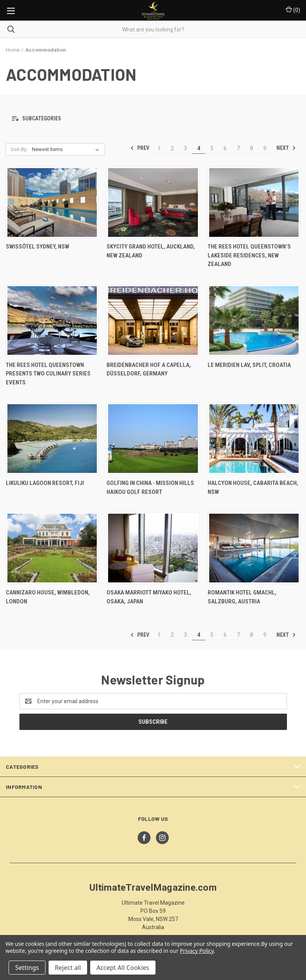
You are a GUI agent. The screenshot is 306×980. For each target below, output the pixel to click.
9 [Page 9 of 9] (265, 148)
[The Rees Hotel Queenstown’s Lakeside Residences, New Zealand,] (254, 202)
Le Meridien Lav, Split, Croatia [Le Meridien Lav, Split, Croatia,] (249, 365)
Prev (140, 148)
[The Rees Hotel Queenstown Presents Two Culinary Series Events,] (52, 321)
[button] (153, 119)
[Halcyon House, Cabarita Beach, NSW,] (254, 439)
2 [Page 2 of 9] (172, 148)
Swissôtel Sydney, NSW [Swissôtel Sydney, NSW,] (38, 247)
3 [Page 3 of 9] (185, 148)
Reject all (68, 968)
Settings (27, 968)
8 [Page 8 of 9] (252, 148)
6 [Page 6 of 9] (225, 148)
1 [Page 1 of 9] (159, 148)
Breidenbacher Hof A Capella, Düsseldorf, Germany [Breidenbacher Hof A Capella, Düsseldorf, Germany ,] (149, 369)
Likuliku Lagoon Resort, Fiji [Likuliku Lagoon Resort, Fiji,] (45, 483)
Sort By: (19, 149)
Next (286, 148)
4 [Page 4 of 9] (199, 148)
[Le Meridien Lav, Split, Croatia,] (254, 321)
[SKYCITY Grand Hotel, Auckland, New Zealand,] (153, 202)
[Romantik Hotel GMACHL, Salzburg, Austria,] (254, 548)
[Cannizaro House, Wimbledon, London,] (52, 548)
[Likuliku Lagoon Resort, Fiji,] (52, 439)
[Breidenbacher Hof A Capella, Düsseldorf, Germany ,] (153, 321)
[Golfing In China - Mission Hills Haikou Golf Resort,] (153, 439)
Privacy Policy (197, 951)
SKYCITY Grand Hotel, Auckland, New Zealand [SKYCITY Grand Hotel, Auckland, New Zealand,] (151, 251)
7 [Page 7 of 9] (238, 148)
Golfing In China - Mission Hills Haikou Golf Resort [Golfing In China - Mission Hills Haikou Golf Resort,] (150, 487)
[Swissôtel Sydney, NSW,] (52, 202)
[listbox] (67, 149)
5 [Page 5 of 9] (212, 148)
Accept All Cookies (123, 968)
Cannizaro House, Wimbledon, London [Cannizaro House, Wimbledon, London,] (48, 597)
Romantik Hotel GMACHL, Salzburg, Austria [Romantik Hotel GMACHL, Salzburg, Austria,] (242, 597)
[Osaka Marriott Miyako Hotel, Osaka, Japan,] (153, 548)
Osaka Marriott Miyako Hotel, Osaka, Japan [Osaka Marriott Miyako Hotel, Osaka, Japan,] (149, 597)
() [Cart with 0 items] (293, 10)
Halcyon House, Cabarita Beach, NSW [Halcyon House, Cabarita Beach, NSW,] (253, 487)
